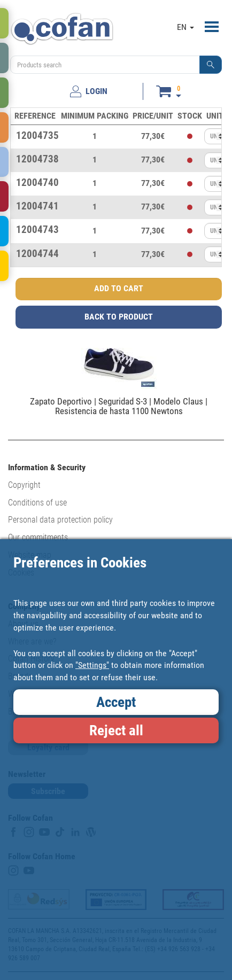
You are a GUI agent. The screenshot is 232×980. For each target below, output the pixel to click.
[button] (211, 65)
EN (185, 27)
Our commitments (38, 537)
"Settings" (92, 665)
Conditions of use (37, 503)
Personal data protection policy (60, 520)
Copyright (24, 485)
